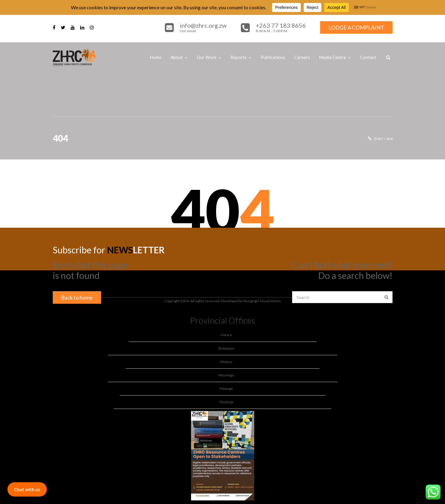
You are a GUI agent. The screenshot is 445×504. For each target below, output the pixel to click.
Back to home (77, 297)
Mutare (226, 362)
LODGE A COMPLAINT (356, 27)
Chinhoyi (226, 402)
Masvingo (226, 375)
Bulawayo (226, 348)
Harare (226, 335)
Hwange (226, 389)
